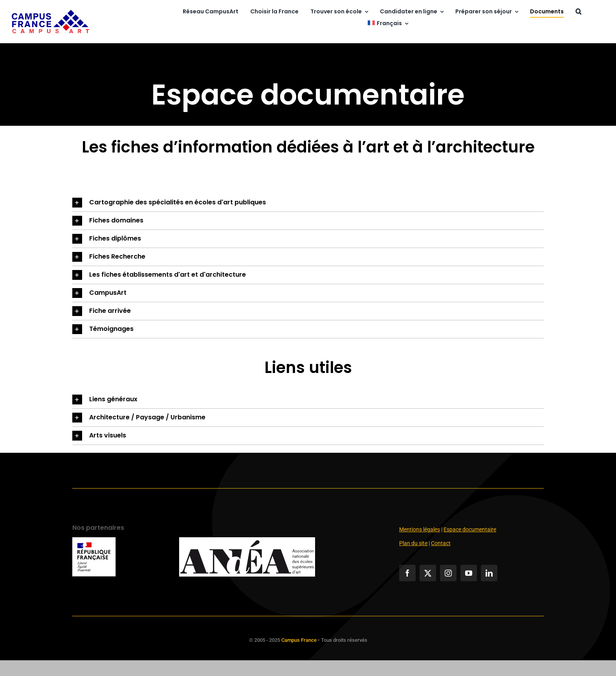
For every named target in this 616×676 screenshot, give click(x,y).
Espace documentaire (470, 529)
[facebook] (407, 573)
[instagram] (448, 573)
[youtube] (469, 573)
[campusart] (51, 13)
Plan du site (413, 543)
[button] (578, 12)
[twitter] (428, 573)
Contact (441, 543)
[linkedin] (489, 573)
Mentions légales (420, 529)
